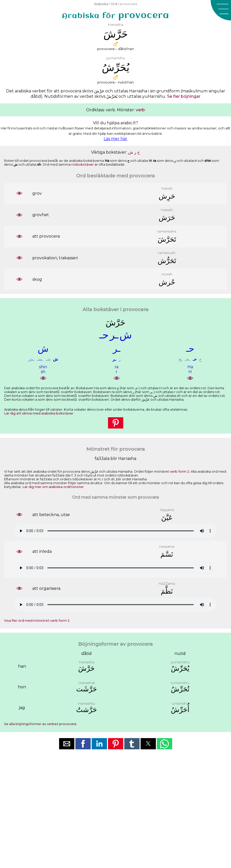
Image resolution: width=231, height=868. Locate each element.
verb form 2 (180, 472)
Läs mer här (116, 139)
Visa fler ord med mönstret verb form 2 (37, 621)
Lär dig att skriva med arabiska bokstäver (39, 413)
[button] (221, 10)
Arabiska (101, 4)
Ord (114, 4)
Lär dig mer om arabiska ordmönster (53, 487)
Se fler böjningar (184, 96)
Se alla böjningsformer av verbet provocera (40, 724)
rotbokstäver (83, 164)
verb (140, 110)
